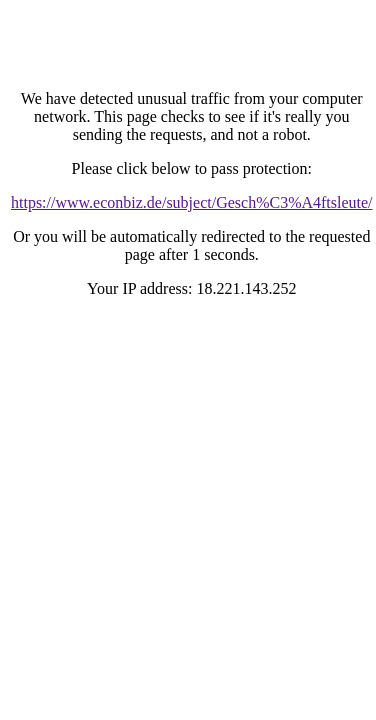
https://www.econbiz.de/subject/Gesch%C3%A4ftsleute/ (192, 202)
